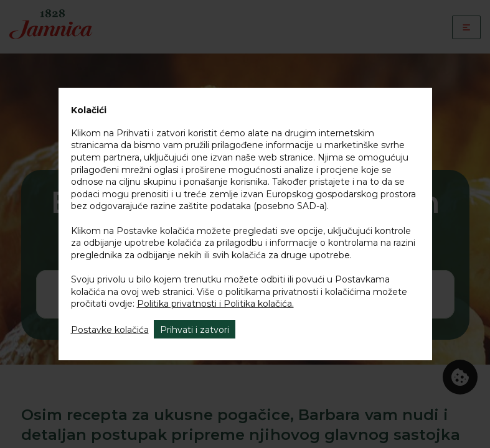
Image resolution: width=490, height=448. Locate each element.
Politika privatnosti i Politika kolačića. (215, 304)
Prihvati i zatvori (195, 330)
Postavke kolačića (110, 330)
